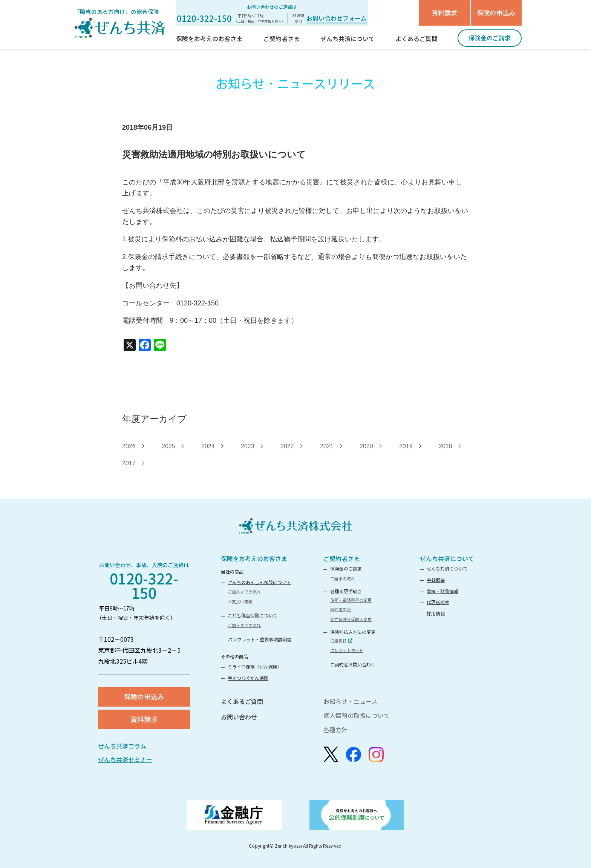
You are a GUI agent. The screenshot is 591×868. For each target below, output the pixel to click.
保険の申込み (496, 13)
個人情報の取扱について (357, 715)
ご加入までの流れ (244, 592)
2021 (327, 446)
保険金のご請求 (346, 568)
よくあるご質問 (242, 701)
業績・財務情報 (442, 591)
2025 (168, 446)
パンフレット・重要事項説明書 (260, 639)
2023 (248, 446)
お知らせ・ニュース (350, 701)
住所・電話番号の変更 (351, 600)
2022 (287, 446)
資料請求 (444, 13)
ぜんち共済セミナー (125, 759)
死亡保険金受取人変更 (351, 619)
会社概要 (436, 580)
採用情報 (436, 613)
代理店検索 (438, 602)
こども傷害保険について (253, 615)
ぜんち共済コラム (122, 746)
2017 (129, 463)
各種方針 (335, 730)
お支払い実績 (240, 601)
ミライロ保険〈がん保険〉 (255, 666)
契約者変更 (341, 609)
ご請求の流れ (343, 578)
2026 (129, 446)
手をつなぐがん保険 (248, 678)
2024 (208, 446)
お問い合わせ (239, 717)
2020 (366, 446)
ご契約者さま (341, 558)
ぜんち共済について (447, 558)
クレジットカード (347, 650)
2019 (406, 446)
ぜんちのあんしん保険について (259, 582)
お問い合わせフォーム (337, 18)
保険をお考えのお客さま (254, 558)
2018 (446, 446)
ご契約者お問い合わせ (353, 664)
